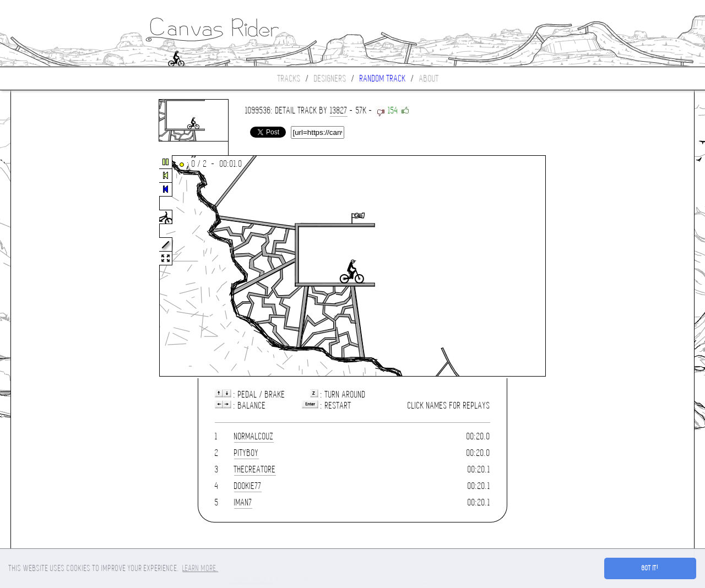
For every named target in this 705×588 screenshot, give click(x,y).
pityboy (246, 453)
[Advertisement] (57, 266)
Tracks (289, 78)
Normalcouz (254, 436)
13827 (339, 110)
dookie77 (248, 486)
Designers (330, 78)
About (429, 78)
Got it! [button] (650, 568)
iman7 (243, 502)
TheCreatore (255, 469)
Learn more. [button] (200, 568)
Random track (383, 78)
